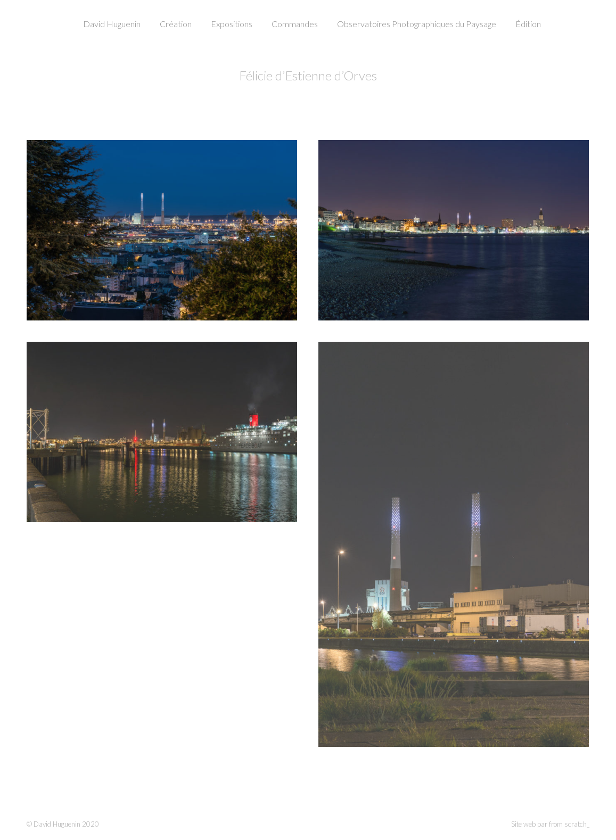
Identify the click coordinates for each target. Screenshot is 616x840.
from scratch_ (569, 824)
